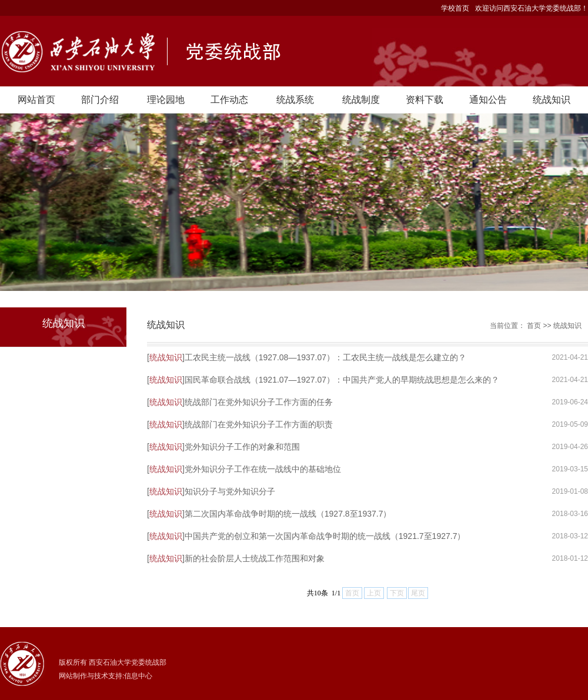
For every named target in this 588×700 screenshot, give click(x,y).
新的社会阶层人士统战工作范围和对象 (255, 558)
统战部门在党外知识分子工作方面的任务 (259, 402)
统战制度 (361, 100)
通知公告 (488, 100)
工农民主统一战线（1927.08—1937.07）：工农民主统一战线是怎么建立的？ (325, 357)
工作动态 (229, 100)
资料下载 (425, 100)
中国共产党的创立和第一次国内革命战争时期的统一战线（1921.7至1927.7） (325, 536)
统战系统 (295, 100)
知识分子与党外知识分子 (230, 491)
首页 (534, 326)
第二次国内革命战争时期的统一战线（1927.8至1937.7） (288, 514)
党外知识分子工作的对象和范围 (242, 447)
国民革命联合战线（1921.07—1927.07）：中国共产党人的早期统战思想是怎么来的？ (342, 380)
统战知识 (552, 100)
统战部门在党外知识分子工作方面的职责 (259, 424)
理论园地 (166, 100)
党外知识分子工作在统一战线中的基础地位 (263, 469)
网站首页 (36, 100)
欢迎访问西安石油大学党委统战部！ (532, 8)
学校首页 (455, 8)
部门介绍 (100, 100)
